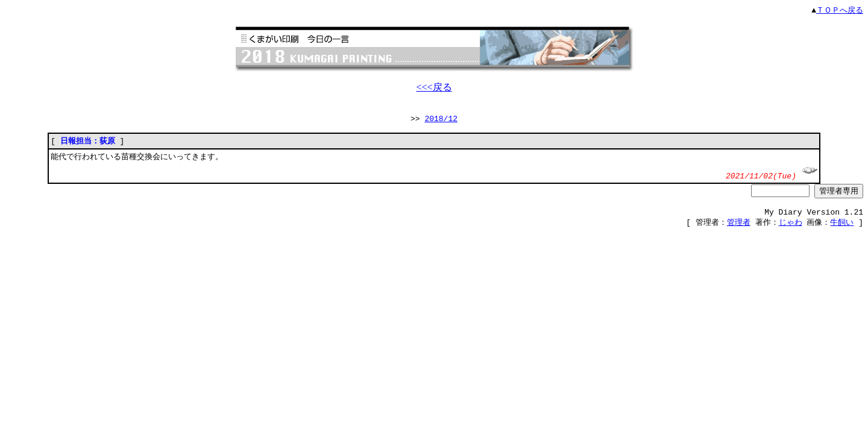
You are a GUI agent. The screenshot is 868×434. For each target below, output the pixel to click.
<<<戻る (434, 88)
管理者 (739, 230)
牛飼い (842, 230)
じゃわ (791, 230)
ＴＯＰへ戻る (840, 10)
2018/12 (441, 121)
